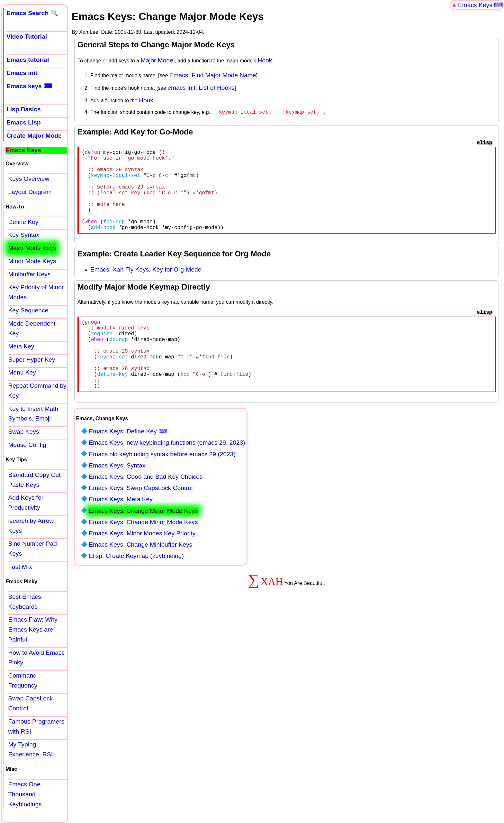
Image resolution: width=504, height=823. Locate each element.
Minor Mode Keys (32, 261)
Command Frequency (23, 680)
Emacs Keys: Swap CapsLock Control (141, 521)
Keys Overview (29, 179)
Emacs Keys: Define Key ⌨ (128, 464)
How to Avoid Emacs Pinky (36, 658)
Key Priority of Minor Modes (36, 292)
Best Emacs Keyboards (24, 602)
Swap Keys (23, 432)
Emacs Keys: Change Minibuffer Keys (140, 577)
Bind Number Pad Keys (32, 549)
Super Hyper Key (32, 360)
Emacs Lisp (24, 122)
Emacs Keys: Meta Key (121, 532)
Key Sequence (28, 310)
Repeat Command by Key (37, 391)
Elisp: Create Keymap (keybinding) (136, 589)
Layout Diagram (30, 192)
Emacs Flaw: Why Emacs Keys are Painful (33, 629)
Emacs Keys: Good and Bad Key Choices (146, 509)
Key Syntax (24, 235)
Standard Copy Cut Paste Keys (34, 480)
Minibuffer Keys (29, 274)
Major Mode (157, 60)
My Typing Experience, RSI (30, 749)
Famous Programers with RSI (36, 726)
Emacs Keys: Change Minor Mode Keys (143, 555)
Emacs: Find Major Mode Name (213, 75)
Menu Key (22, 372)
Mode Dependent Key (32, 328)
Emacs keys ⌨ (29, 86)
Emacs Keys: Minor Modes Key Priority (142, 566)
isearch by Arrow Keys (31, 526)
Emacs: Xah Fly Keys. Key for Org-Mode (146, 287)
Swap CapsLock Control (30, 703)
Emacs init (22, 73)
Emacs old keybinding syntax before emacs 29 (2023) (162, 487)
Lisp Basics (24, 109)
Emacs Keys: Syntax (117, 498)
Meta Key (21, 346)
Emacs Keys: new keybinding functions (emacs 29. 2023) (167, 475)
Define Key (23, 222)
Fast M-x (20, 567)
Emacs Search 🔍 (32, 13)
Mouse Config (27, 445)
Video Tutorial (27, 37)
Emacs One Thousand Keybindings (25, 794)
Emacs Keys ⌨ (480, 5)
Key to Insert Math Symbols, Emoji (33, 414)
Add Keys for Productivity (26, 503)
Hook (265, 60)
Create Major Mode (34, 136)
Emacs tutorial (28, 60)
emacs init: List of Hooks (201, 88)
